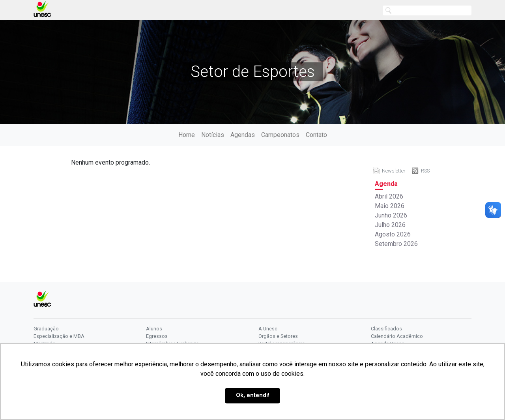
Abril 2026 (389, 196)
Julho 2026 (390, 225)
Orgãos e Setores (278, 336)
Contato (316, 135)
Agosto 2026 (393, 234)
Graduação (46, 329)
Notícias (213, 135)
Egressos (157, 336)
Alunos (154, 329)
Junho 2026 (391, 215)
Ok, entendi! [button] (253, 395)
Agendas (243, 135)
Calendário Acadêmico (397, 336)
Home (187, 135)
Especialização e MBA (59, 336)
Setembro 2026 (396, 244)
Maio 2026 (390, 206)
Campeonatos (280, 135)
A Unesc (268, 329)
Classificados (386, 329)
